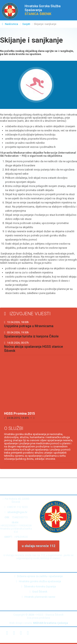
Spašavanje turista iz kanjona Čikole (31, 335)
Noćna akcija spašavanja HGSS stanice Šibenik (33, 347)
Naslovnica (10, 24)
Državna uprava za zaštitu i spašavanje (39, 576)
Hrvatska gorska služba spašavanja (38, 581)
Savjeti (26, 24)
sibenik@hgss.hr (17, 512)
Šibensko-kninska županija (38, 586)
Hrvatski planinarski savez (39, 597)
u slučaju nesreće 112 (38, 546)
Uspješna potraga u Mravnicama (29, 324)
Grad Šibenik (39, 592)
